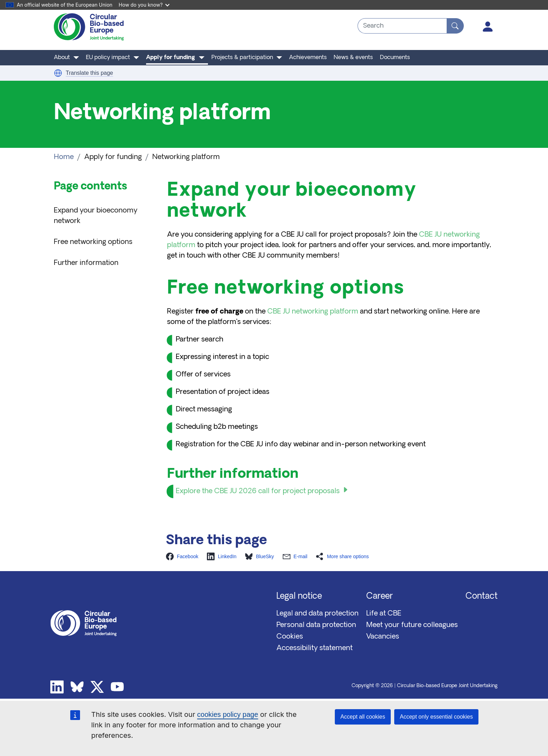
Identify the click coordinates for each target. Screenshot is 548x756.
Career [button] (380, 597)
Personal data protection (316, 625)
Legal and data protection (318, 614)
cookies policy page (228, 714)
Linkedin (57, 687)
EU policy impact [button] (108, 58)
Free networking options (93, 242)
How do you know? (144, 5)
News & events (353, 58)
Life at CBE (384, 614)
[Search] (455, 26)
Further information (86, 263)
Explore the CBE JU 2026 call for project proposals (258, 491)
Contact (482, 597)
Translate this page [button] (89, 73)
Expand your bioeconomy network (96, 216)
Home (64, 157)
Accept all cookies (363, 717)
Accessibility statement (315, 648)
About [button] (62, 58)
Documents (395, 58)
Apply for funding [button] (171, 58)
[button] (58, 73)
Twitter (97, 687)
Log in (488, 27)
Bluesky (77, 687)
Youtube (117, 687)
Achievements (308, 58)
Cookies (290, 637)
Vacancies (383, 637)
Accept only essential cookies (436, 717)
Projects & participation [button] (242, 58)
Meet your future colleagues (412, 625)
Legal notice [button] (299, 597)
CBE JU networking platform (313, 312)
